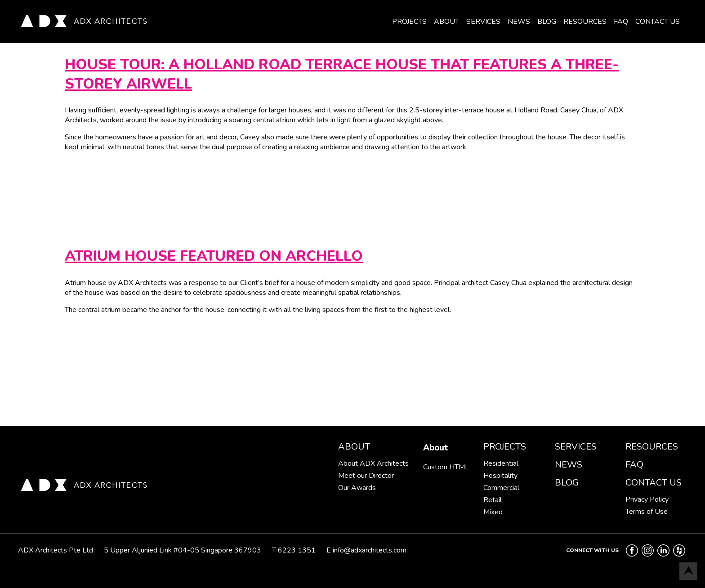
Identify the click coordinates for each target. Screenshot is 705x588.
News (519, 22)
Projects (409, 22)
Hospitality (500, 476)
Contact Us (658, 22)
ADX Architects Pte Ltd (56, 550)
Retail (493, 500)
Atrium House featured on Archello (214, 256)
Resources (585, 22)
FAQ (621, 22)
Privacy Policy (647, 499)
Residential (501, 463)
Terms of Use (647, 512)
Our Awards (357, 488)
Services (483, 22)
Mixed (493, 512)
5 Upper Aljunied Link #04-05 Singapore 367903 (183, 550)
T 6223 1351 (294, 550)
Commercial (501, 488)
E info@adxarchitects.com (366, 550)
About (446, 22)
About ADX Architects (373, 463)
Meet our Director (366, 476)
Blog (547, 22)
